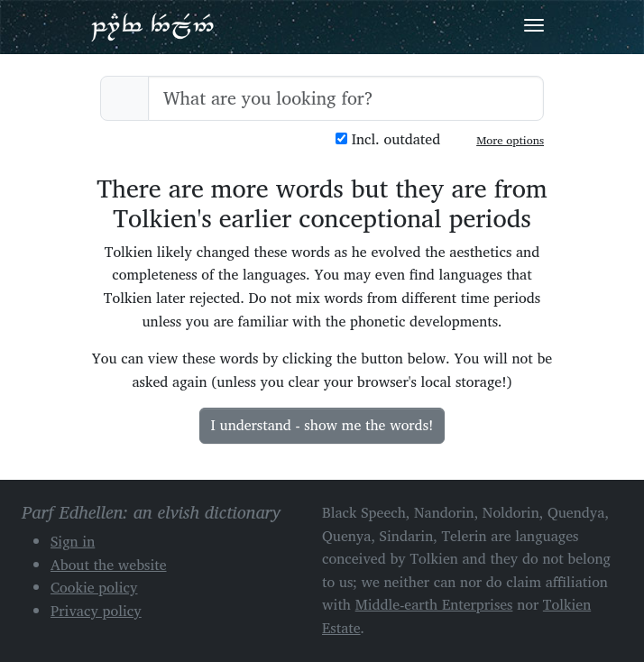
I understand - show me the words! (322, 425)
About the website (109, 565)
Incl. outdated (388, 139)
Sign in (73, 541)
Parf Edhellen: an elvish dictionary (152, 26)
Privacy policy (96, 611)
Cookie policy (94, 587)
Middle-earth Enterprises (434, 604)
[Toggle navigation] (534, 25)
